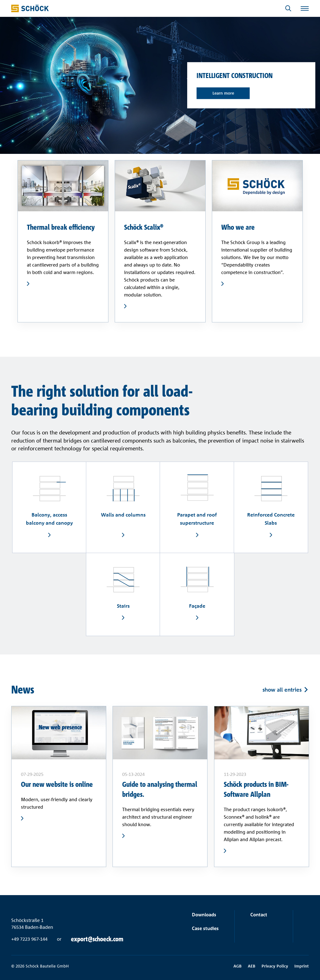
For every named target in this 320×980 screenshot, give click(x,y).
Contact (259, 915)
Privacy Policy (275, 966)
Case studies (205, 928)
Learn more (223, 93)
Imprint (302, 966)
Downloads (204, 915)
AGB (237, 966)
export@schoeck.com (97, 939)
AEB (252, 966)
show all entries (282, 689)
